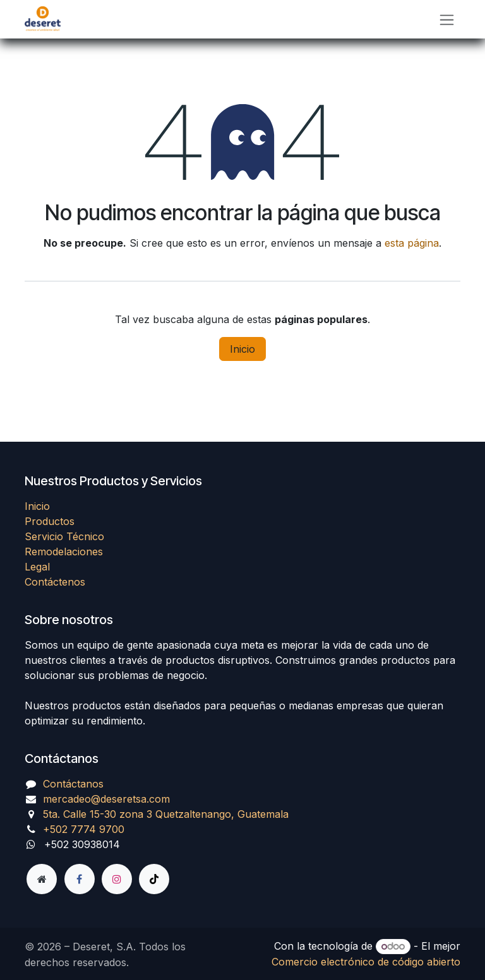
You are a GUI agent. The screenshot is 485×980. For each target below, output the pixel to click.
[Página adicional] (42, 879)
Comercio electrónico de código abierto (366, 962)
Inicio (242, 349)
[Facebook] (80, 879)
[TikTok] (154, 879)
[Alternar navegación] (447, 19)
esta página (412, 243)
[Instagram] (117, 879)
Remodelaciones (64, 552)
